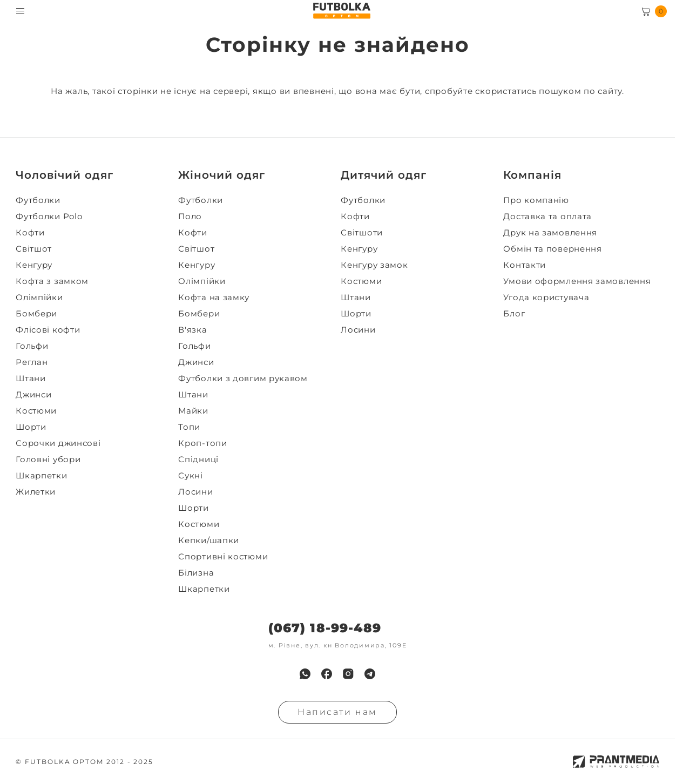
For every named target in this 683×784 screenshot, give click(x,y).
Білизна (196, 573)
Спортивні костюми (223, 557)
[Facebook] (327, 674)
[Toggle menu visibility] (20, 11)
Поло (190, 217)
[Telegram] (370, 674)
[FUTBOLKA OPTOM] (341, 11)
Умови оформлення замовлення (577, 281)
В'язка (192, 330)
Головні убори (48, 459)
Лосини (195, 492)
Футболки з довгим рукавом (243, 379)
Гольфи (32, 346)
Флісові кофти (48, 330)
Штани (31, 379)
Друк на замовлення (550, 233)
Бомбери (36, 314)
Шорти (31, 427)
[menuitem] (93, 200)
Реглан (32, 362)
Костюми (36, 411)
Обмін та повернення (552, 249)
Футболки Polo (49, 217)
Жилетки (36, 492)
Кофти (30, 233)
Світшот (34, 249)
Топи (189, 427)
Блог (514, 314)
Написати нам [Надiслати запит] (337, 712)
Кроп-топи (202, 443)
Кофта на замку (214, 298)
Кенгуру (34, 265)
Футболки (38, 200)
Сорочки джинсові (58, 443)
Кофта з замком (52, 281)
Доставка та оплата (547, 217)
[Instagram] (348, 674)
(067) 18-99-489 (325, 628)
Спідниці (198, 459)
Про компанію (536, 200)
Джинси (33, 395)
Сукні (191, 476)
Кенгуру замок (374, 265)
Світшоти (362, 233)
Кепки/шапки (209, 540)
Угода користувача (546, 298)
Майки (193, 411)
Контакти (525, 265)
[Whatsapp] (305, 674)
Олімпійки (39, 298)
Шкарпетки (41, 476)
